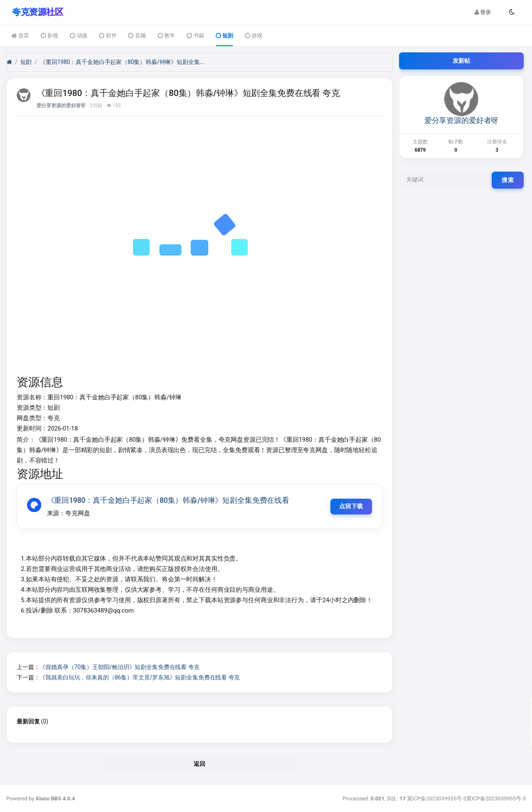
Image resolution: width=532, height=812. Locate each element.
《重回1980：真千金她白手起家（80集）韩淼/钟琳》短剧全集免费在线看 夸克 (123, 62)
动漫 (79, 36)
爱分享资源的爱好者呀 (61, 106)
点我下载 (350, 506)
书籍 (195, 36)
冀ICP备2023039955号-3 (437, 798)
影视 (49, 36)
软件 (108, 36)
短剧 (224, 36)
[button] (512, 12)
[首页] (9, 62)
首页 (20, 36)
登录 (483, 12)
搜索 (508, 180)
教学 (166, 36)
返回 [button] (200, 764)
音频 (137, 36)
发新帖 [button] (462, 60)
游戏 (254, 36)
